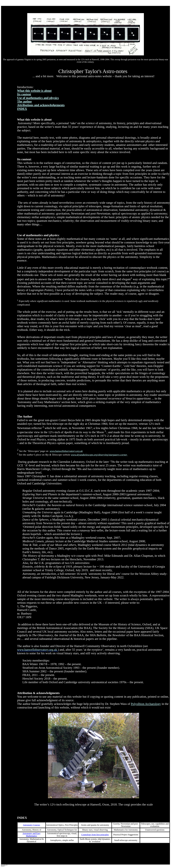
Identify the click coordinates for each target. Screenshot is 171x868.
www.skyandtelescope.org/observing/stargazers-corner (99, 455)
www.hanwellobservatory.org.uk (66, 451)
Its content (24, 94)
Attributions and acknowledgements (41, 105)
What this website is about (34, 91)
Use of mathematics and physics (38, 98)
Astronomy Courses (32, 825)
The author (25, 101)
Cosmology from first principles (95, 835)
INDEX (22, 109)
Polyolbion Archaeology (146, 704)
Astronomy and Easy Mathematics (32, 835)
